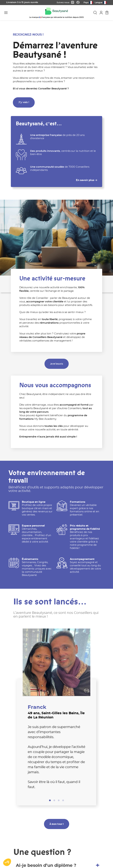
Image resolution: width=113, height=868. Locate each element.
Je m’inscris (57, 364)
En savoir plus (87, 180)
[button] (7, 862)
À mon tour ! (57, 824)
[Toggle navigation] (6, 13)
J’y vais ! (24, 102)
